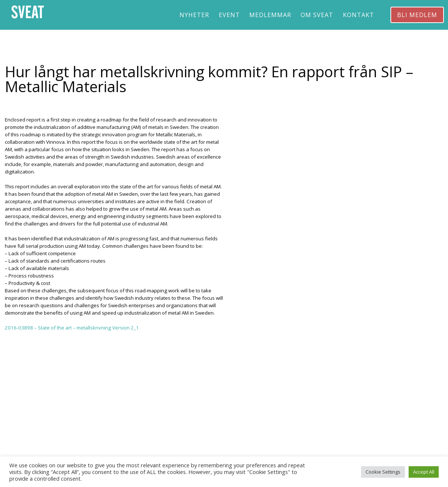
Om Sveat (317, 15)
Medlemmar (270, 15)
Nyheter (194, 15)
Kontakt (358, 15)
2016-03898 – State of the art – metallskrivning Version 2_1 (72, 328)
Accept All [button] (424, 472)
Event (229, 15)
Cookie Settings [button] (383, 472)
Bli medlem (417, 15)
